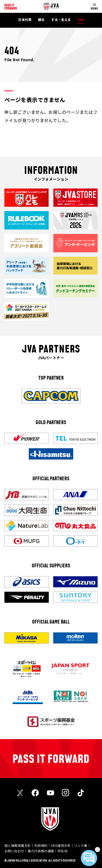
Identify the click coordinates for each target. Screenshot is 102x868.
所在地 (62, 851)
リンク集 (81, 845)
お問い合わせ (14, 851)
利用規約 (41, 845)
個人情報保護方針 (18, 845)
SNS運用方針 (61, 845)
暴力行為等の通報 (41, 851)
